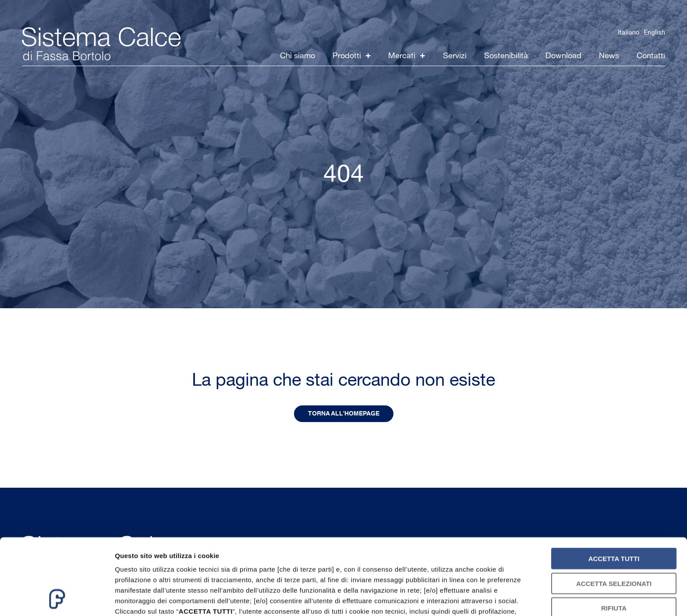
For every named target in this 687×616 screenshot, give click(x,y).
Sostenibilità (506, 56)
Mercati (407, 56)
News (609, 56)
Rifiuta (614, 537)
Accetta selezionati (614, 512)
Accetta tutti (614, 488)
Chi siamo (297, 56)
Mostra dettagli (461, 599)
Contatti (651, 56)
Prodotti (352, 56)
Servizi (455, 56)
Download (563, 56)
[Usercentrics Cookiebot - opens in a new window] (57, 599)
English (654, 32)
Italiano (629, 32)
